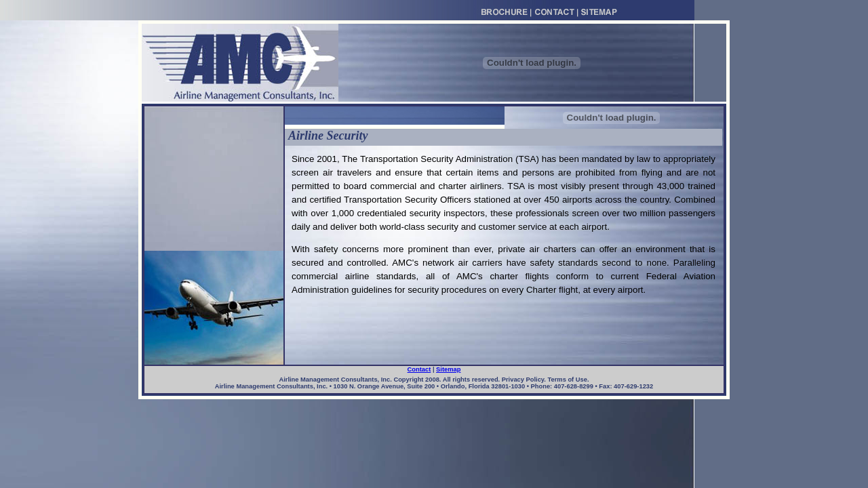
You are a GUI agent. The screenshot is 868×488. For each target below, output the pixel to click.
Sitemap (448, 369)
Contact (419, 369)
